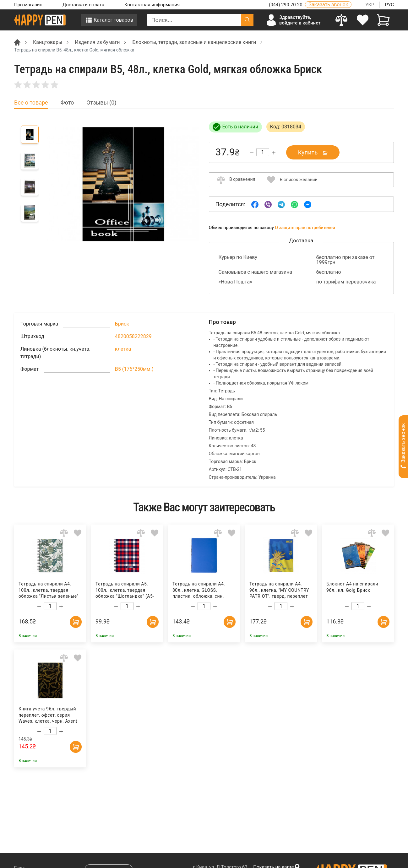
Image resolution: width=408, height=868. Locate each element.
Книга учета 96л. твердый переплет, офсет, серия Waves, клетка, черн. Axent (48, 715)
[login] (363, 20)
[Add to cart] (75, 621)
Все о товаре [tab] (31, 103)
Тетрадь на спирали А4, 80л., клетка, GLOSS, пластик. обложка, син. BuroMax (199, 590)
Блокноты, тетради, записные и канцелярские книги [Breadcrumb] (194, 42)
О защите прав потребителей (305, 228)
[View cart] (383, 20)
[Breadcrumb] (17, 42)
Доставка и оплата (83, 5)
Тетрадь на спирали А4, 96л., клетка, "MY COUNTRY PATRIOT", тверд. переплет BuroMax (279, 590)
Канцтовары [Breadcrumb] (48, 42)
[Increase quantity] (274, 153)
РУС (389, 5)
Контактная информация (152, 5)
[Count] (263, 152)
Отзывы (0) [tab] (101, 103)
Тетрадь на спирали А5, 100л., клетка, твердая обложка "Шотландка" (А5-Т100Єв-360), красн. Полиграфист (125, 590)
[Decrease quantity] (252, 153)
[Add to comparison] (64, 533)
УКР (370, 5)
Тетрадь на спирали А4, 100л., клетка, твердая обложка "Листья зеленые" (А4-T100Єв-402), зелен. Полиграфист (49, 590)
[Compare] (342, 20)
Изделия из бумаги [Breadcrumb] (97, 42)
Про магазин (28, 5)
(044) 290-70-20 (286, 5)
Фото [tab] (67, 103)
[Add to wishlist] (78, 533)
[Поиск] (247, 20)
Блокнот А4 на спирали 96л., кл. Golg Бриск (352, 587)
